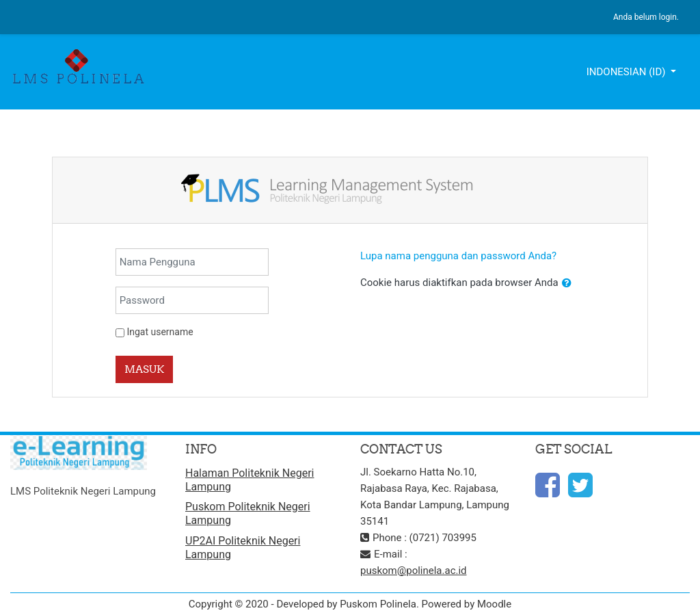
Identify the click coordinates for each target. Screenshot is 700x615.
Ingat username (160, 332)
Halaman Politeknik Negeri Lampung (250, 480)
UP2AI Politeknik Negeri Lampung (243, 548)
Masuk (144, 369)
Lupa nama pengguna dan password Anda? (458, 256)
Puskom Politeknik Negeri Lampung (248, 513)
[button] (567, 284)
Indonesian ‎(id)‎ (628, 72)
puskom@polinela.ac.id (414, 571)
